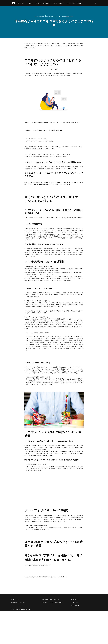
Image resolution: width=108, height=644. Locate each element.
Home (36, 16)
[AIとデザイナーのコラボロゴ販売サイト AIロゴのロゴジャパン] (18, 3)
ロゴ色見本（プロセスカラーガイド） (53, 635)
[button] (33, 3)
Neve (13, 642)
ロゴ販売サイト (47, 3)
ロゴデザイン (75, 632)
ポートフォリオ (71, 3)
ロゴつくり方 (42, 16)
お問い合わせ (75, 638)
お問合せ (80, 3)
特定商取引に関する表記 (18, 635)
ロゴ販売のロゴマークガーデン (51, 632)
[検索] (95, 3)
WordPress (26, 642)
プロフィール (15, 632)
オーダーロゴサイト (59, 3)
